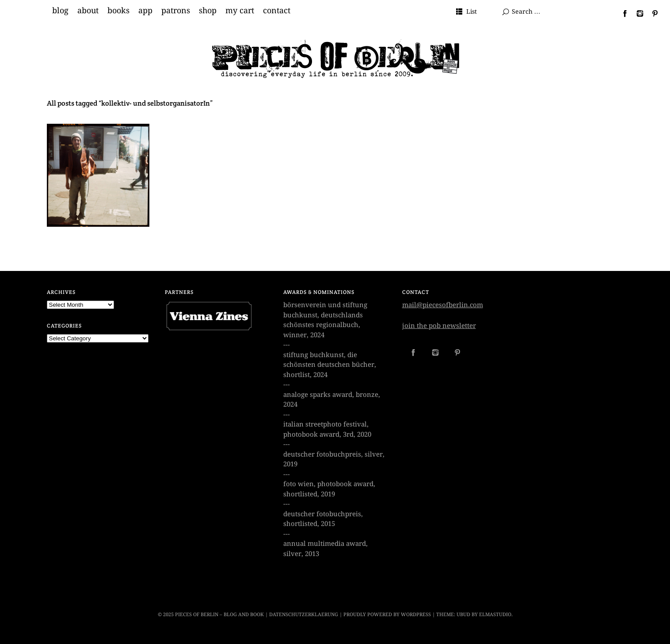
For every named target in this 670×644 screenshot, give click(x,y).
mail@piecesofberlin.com (443, 305)
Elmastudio (495, 615)
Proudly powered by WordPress (387, 615)
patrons (176, 11)
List (472, 11)
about (88, 11)
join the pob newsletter (439, 326)
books (118, 11)
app (145, 11)
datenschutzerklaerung (304, 615)
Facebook (621, 13)
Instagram (636, 13)
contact (277, 11)
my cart (240, 11)
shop (208, 11)
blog (60, 11)
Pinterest (651, 13)
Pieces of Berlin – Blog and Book (219, 615)
